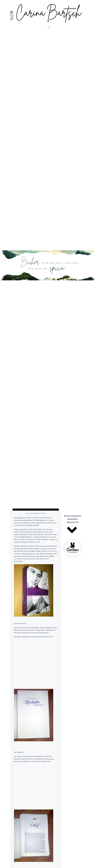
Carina (30, 513)
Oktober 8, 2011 (40, 513)
